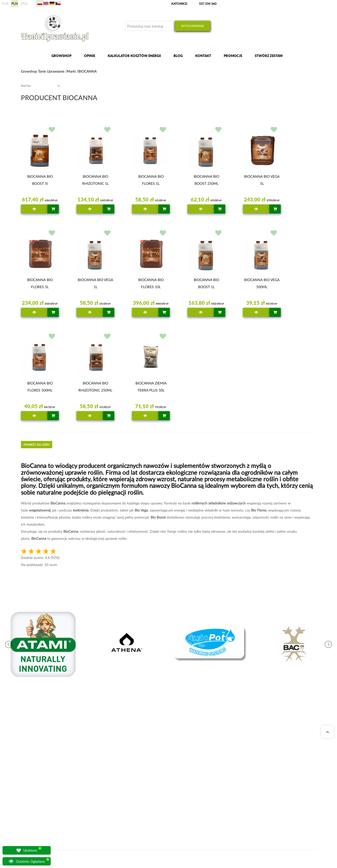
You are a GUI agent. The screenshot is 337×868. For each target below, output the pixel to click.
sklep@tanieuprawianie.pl (47, 786)
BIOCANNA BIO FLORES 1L (151, 180)
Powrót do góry (37, 445)
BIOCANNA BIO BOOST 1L (206, 283)
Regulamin (230, 796)
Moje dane (230, 765)
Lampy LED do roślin (161, 789)
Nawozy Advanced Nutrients (166, 783)
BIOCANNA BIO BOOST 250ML (206, 180)
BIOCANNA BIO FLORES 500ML (40, 387)
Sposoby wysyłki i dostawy (241, 777)
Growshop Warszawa (110, 777)
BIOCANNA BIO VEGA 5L (262, 180)
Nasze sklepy (105, 759)
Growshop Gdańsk (109, 771)
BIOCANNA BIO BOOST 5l (40, 180)
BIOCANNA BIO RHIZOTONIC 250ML (95, 387)
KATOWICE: (180, 4)
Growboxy (154, 771)
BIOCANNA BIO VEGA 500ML (262, 283)
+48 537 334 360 (38, 780)
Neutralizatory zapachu (162, 765)
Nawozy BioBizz (158, 796)
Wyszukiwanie (193, 26)
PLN (15, 3)
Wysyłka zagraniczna (236, 771)
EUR (5, 3)
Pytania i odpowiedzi (110, 789)
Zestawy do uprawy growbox (166, 777)
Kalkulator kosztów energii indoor (169, 759)
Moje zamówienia (234, 759)
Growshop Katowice (110, 765)
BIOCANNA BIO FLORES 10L (151, 283)
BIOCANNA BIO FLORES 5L (40, 283)
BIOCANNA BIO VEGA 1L (95, 283)
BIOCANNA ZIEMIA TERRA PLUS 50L (151, 387)
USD (24, 3)
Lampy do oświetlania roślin (115, 783)
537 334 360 (208, 4)
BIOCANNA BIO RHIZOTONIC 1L (95, 180)
